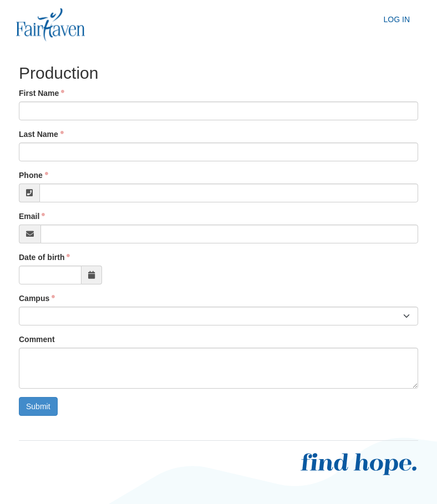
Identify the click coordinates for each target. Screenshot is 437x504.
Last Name (39, 134)
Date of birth (42, 257)
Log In (397, 19)
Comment (37, 339)
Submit (38, 406)
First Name (39, 93)
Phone (31, 175)
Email (29, 216)
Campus (34, 298)
